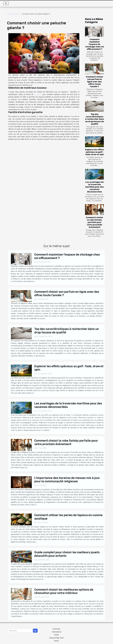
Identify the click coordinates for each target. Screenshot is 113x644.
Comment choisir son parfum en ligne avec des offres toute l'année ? (95, 82)
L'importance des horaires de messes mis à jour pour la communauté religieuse (67, 480)
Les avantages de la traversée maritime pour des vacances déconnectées (95, 187)
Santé (57, 635)
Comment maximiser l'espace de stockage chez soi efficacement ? (95, 44)
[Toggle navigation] (6, 3)
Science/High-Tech (57, 638)
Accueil (10, 14)
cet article (38, 94)
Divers (17, 14)
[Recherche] (20, 631)
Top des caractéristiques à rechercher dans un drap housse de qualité (95, 119)
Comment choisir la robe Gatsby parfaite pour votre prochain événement (95, 222)
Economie (56, 629)
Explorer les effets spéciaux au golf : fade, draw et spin (95, 152)
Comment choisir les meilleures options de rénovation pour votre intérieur (64, 591)
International (57, 632)
